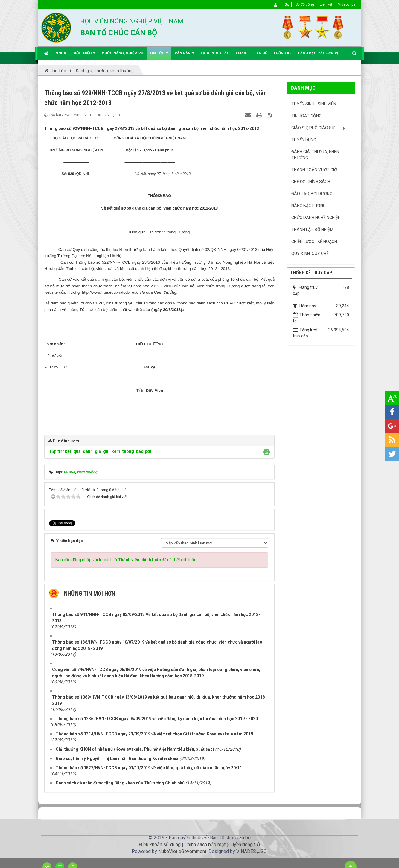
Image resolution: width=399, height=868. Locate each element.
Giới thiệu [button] (84, 56)
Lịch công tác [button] (215, 53)
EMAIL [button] (241, 53)
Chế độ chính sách (311, 182)
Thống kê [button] (283, 53)
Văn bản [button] (185, 56)
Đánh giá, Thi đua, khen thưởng (315, 155)
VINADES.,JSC (251, 851)
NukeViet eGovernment (182, 851)
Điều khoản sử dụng (160, 845)
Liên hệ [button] (260, 53)
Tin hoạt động (306, 116)
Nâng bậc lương (309, 206)
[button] (266, 452)
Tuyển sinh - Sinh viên (314, 104)
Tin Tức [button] (159, 56)
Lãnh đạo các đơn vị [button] (318, 53)
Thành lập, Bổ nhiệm (312, 230)
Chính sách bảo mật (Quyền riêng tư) (222, 845)
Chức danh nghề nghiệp (316, 218)
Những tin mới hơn (90, 594)
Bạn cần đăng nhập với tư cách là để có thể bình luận (126, 560)
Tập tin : (100, 451)
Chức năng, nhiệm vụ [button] (122, 53)
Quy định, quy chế (310, 254)
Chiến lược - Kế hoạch (314, 242)
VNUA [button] (61, 53)
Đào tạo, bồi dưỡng (312, 194)
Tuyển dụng (304, 140)
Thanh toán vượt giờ (314, 170)
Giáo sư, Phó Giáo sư (313, 128)
